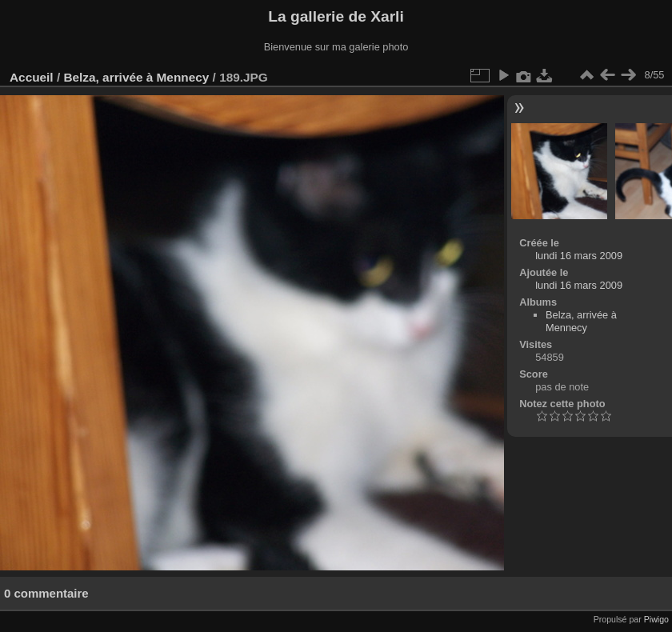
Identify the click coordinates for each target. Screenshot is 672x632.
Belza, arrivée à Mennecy (136, 77)
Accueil (32, 77)
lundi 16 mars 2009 (579, 256)
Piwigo (656, 619)
